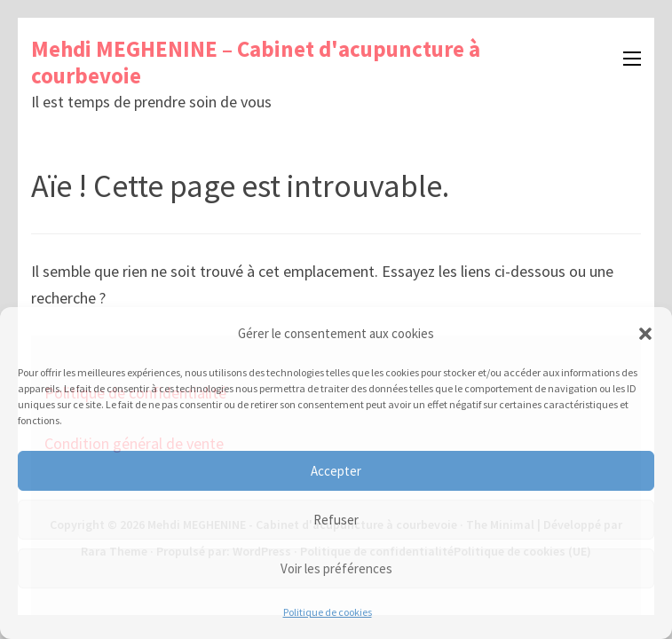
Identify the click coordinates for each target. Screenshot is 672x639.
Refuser (336, 520)
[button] (645, 334)
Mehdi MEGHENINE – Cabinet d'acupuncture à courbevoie (256, 62)
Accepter (336, 471)
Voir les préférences (336, 568)
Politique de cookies (328, 612)
